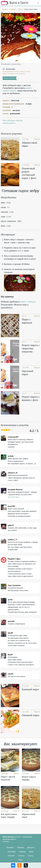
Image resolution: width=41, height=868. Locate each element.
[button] (38, 3)
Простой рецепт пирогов (13, 120)
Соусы (31, 856)
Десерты (31, 848)
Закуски (22, 852)
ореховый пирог (13, 497)
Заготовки (12, 852)
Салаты (21, 856)
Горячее (20, 848)
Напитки (11, 856)
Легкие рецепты (9, 123)
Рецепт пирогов (9, 78)
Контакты (6, 841)
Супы (21, 860)
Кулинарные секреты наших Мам (15, 3)
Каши (31, 852)
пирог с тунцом (28, 302)
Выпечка (10, 848)
